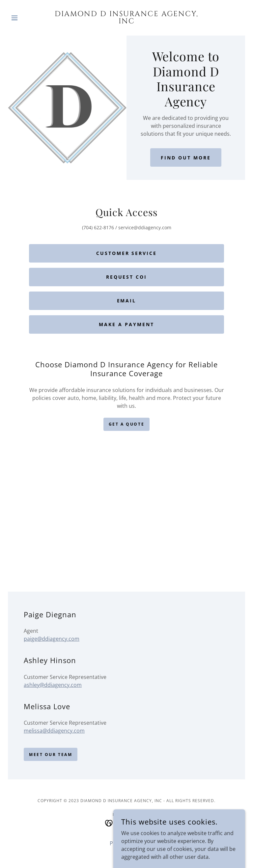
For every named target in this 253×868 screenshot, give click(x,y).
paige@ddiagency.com (52, 639)
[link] (126, 21)
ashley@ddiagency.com (53, 685)
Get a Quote (126, 424)
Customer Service (127, 253)
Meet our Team (51, 755)
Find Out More (186, 158)
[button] (26, 18)
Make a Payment (126, 324)
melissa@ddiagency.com (54, 731)
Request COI (127, 277)
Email (127, 301)
